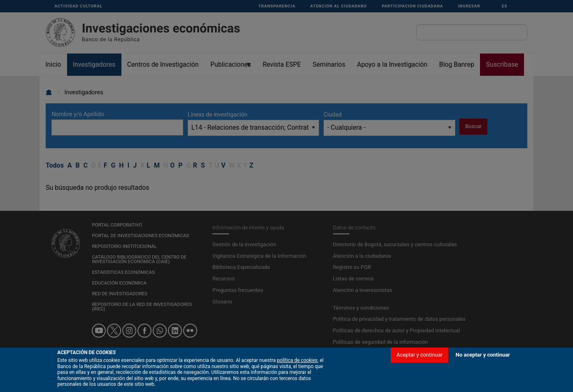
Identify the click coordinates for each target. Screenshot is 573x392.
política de (297, 372)
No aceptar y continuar (483, 366)
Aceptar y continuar (419, 366)
